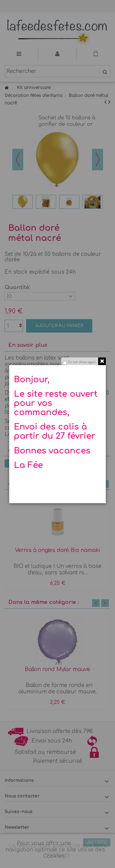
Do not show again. (82, 362)
